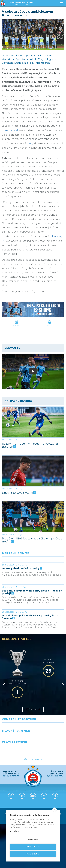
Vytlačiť (50, 326)
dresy (30, 144)
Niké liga (19, 489)
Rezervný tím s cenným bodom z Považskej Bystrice (30, 445)
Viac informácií (16, 831)
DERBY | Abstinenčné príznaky (22, 588)
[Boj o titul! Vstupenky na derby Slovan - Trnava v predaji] (33, 614)
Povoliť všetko (33, 854)
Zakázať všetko (33, 847)
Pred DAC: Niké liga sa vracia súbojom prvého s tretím (32, 540)
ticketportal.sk (10, 130)
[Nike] (33, 771)
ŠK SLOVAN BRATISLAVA (22, 4)
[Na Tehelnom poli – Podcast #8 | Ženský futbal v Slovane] (33, 658)
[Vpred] (62, 734)
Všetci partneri (33, 803)
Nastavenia (33, 840)
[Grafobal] (16, 782)
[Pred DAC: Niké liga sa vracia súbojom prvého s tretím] (33, 517)
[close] (55, 810)
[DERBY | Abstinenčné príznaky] (33, 572)
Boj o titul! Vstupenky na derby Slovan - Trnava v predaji (32, 631)
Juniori (19, 440)
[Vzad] (4, 734)
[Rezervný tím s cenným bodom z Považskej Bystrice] (33, 422)
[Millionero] (49, 782)
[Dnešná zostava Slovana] (33, 471)
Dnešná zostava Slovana (19, 493)
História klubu (33, 753)
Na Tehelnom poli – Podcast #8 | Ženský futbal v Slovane (32, 675)
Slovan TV (23, 584)
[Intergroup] (16, 794)
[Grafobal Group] (49, 794)
